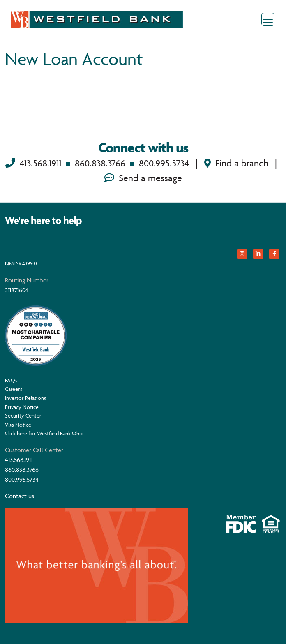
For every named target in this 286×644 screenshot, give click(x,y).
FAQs (11, 380)
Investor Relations (25, 398)
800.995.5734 (164, 163)
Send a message (143, 178)
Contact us (20, 496)
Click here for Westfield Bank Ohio (44, 433)
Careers (14, 389)
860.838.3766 (100, 163)
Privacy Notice (22, 407)
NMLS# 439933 (21, 263)
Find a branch (236, 163)
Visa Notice (18, 425)
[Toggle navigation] (268, 19)
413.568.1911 (40, 163)
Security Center (23, 415)
